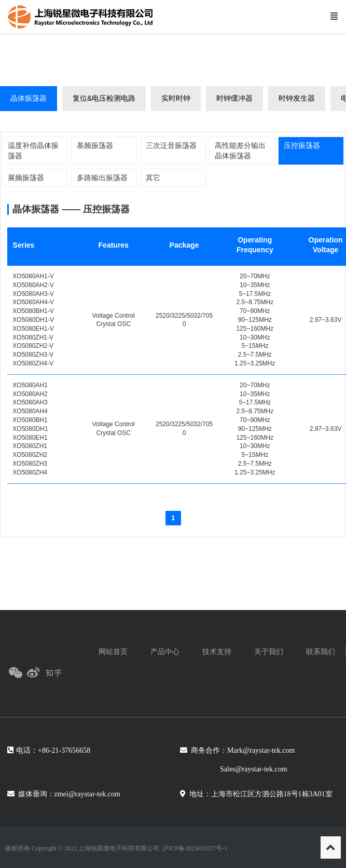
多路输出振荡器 (102, 178)
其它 (153, 178)
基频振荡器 (95, 145)
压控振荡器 (302, 145)
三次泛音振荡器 (171, 145)
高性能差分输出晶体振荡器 (240, 151)
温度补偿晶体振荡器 (33, 151)
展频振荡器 (26, 178)
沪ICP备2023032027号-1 (195, 848)
